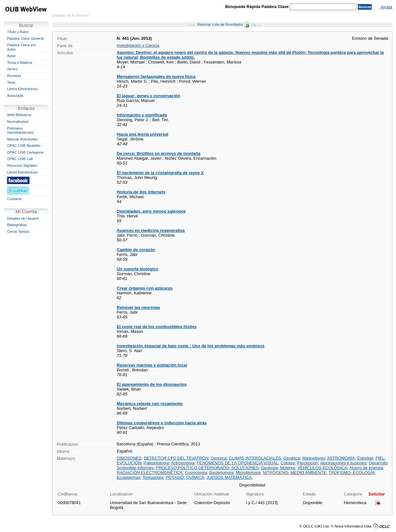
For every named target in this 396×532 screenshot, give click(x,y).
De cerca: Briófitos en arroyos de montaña (159, 153)
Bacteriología (221, 473)
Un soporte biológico (138, 269)
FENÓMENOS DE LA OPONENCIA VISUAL (237, 463)
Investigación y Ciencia (138, 45)
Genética (292, 458)
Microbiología (248, 473)
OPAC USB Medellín (24, 146)
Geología (269, 468)
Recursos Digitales (22, 165)
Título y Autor (18, 32)
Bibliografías (17, 225)
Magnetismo (314, 458)
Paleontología (156, 463)
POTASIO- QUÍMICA (185, 477)
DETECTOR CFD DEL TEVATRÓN (176, 458)
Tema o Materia (20, 63)
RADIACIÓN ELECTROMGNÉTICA (150, 473)
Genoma (219, 458)
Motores (288, 468)
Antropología (183, 463)
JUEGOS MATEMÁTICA (229, 477)
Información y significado (142, 115)
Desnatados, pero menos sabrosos (151, 211)
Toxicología (153, 477)
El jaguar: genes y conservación (149, 96)
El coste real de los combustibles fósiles (157, 327)
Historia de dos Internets (141, 192)
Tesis (11, 82)
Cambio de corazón (136, 250)
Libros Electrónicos (22, 89)
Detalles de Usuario (23, 218)
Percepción (308, 463)
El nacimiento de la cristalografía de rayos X (160, 173)
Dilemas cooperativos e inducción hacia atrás (162, 423)
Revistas (14, 76)
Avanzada (15, 96)
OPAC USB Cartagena (25, 152)
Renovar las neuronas (138, 307)
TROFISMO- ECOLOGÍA (352, 473)
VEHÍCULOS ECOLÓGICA (322, 468)
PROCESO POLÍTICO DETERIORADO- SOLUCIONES (207, 468)
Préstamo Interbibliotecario (20, 131)
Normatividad (18, 122)
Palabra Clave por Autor (22, 47)
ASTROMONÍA (341, 458)
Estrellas (365, 458)
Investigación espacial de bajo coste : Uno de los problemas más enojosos (191, 346)
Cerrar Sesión (18, 232)
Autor (11, 56)
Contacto (14, 199)
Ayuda (386, 7)
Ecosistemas (129, 477)
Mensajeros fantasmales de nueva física (156, 76)
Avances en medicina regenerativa (151, 230)
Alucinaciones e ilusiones (343, 463)
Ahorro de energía (366, 468)
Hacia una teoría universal (142, 134)
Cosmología (196, 473)
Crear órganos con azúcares (145, 288)
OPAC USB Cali (20, 159)
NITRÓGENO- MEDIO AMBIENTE (295, 473)
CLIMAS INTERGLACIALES (255, 458)
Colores (288, 463)
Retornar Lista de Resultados (223, 24)
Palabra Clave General (25, 38)
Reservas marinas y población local (152, 365)
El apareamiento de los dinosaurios (152, 384)
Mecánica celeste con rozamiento (150, 404)
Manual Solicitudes (22, 139)
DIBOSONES (129, 458)
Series (12, 69)
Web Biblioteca (19, 115)
